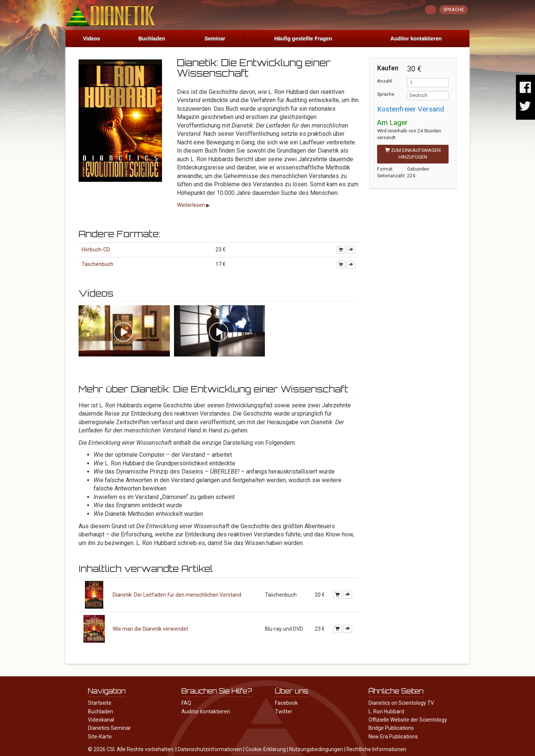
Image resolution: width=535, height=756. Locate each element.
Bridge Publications (391, 728)
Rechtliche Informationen (376, 749)
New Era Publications (393, 737)
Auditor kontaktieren (416, 39)
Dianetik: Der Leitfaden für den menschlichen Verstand (177, 595)
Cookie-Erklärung (266, 749)
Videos (92, 39)
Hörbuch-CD (96, 250)
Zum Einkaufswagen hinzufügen (413, 154)
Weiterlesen (192, 205)
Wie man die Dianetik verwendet (150, 629)
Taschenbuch (97, 264)
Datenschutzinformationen (210, 749)
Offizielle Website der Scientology (408, 720)
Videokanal (101, 720)
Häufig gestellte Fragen (303, 39)
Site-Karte (100, 737)
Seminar (215, 39)
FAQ (186, 703)
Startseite (100, 703)
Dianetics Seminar (109, 728)
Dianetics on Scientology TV (401, 703)
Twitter (284, 711)
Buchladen (152, 39)
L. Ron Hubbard (386, 711)
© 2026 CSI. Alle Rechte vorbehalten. (131, 749)
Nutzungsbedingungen (316, 749)
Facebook (286, 703)
